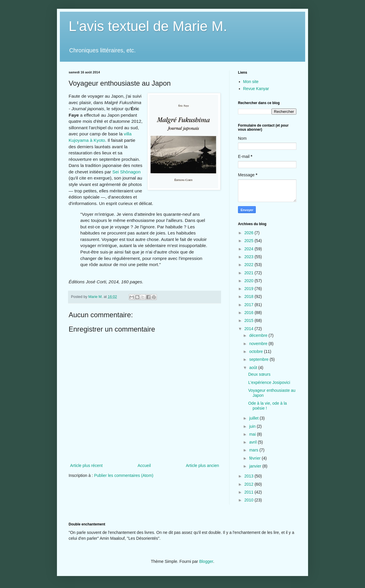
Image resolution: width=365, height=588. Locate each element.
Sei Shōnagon (127, 172)
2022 (250, 265)
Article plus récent (86, 465)
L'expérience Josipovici (269, 382)
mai (253, 434)
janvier (256, 466)
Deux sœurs (259, 374)
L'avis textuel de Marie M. (148, 26)
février (255, 458)
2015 (250, 320)
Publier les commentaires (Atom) (124, 475)
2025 (250, 241)
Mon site (251, 82)
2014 (250, 329)
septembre (259, 359)
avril (253, 442)
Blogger (206, 561)
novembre (259, 344)
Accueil (144, 465)
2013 (250, 476)
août (254, 368)
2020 (250, 281)
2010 (250, 500)
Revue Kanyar (256, 89)
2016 (250, 313)
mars (254, 450)
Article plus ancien (202, 465)
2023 (250, 257)
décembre (259, 335)
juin (253, 426)
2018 (250, 296)
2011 (250, 492)
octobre (257, 351)
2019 (250, 289)
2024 (250, 249)
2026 (250, 233)
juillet (254, 418)
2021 (250, 273)
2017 (250, 305)
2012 (250, 484)
